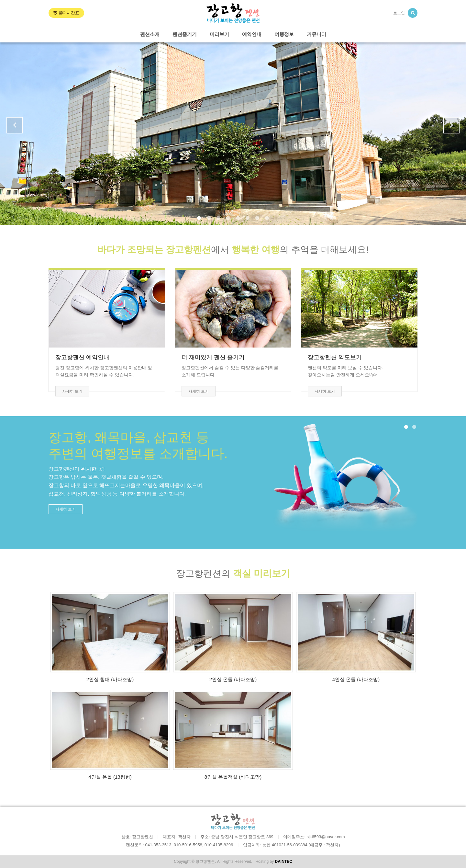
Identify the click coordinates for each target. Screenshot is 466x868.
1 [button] (199, 218)
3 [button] (218, 218)
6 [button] (248, 218)
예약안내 (252, 34)
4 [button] (228, 218)
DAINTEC (283, 862)
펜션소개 (150, 34)
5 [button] (238, 218)
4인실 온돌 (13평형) (110, 777)
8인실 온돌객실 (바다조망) (233, 777)
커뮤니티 (316, 34)
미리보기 (219, 34)
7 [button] (257, 218)
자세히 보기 (72, 391)
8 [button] (267, 218)
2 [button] (209, 218)
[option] (233, 134)
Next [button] (451, 125)
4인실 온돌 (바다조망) (356, 679)
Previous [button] (15, 125)
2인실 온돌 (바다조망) (233, 679)
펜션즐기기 (185, 34)
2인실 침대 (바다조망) (110, 679)
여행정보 (284, 34)
